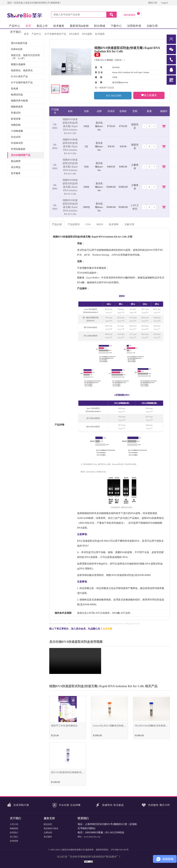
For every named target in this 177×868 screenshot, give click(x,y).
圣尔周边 (16, 167)
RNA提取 (87, 34)
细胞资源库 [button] (17, 107)
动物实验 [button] (16, 125)
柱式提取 (100, 34)
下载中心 (116, 26)
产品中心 (15, 26)
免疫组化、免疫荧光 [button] (22, 70)
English (165, 3)
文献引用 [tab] (129, 224)
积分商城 (100, 26)
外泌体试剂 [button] (17, 143)
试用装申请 (134, 26)
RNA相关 (74, 34)
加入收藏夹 (149, 95)
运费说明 (48, 833)
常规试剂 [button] (16, 113)
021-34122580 (113, 95)
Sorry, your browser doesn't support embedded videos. (75, 661)
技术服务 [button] (16, 173)
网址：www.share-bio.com (89, 837)
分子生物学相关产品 (55, 34)
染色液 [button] (15, 89)
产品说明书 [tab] (74, 224)
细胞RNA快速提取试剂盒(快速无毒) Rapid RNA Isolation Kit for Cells (70, 126)
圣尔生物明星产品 (21, 155)
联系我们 (14, 833)
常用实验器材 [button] (18, 149)
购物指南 (14, 828)
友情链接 (14, 841)
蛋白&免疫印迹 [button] (19, 43)
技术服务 (59, 26)
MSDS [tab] (100, 224)
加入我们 (14, 837)
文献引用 (152, 26)
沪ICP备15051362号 (120, 850)
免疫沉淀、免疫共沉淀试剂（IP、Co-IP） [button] (25, 57)
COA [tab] (88, 224)
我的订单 (153, 3)
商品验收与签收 (51, 828)
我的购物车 (132, 14)
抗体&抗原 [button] (17, 49)
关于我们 (16, 32)
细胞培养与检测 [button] (19, 101)
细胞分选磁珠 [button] (18, 64)
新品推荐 (16, 161)
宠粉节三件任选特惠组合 (64, 726)
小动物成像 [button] (17, 131)
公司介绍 (14, 824)
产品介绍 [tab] (57, 224)
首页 (28, 26)
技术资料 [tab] (114, 224)
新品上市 (42, 26)
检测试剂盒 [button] (17, 95)
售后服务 (48, 837)
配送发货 (48, 824)
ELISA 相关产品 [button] (19, 76)
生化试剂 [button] (16, 137)
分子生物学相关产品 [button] (22, 83)
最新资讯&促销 (79, 26)
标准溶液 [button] (16, 119)
